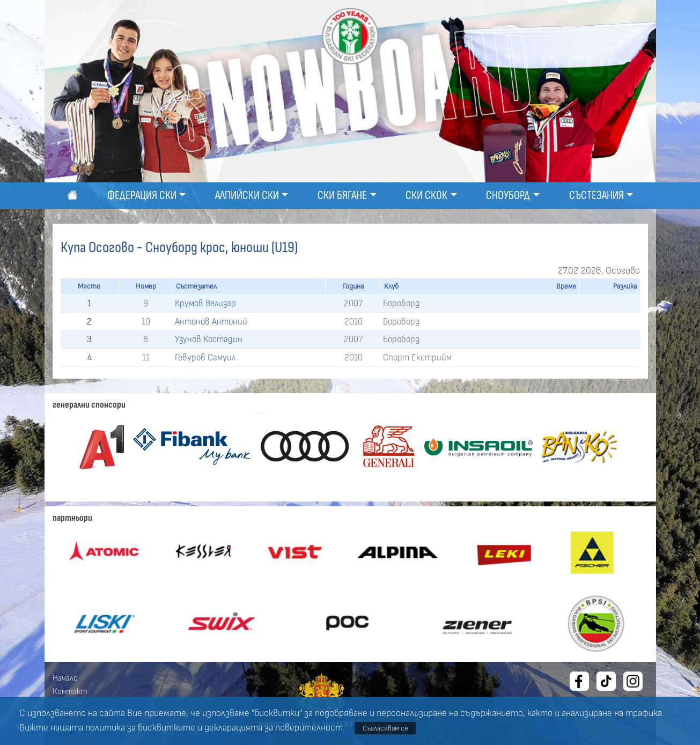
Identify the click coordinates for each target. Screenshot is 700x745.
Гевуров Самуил (205, 357)
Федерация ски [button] (142, 196)
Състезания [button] (596, 196)
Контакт (70, 691)
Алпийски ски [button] (247, 196)
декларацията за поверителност (274, 728)
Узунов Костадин (209, 339)
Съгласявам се (385, 728)
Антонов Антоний (211, 322)
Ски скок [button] (426, 196)
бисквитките (167, 728)
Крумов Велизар (205, 303)
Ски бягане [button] (342, 196)
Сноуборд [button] (508, 196)
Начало (65, 678)
